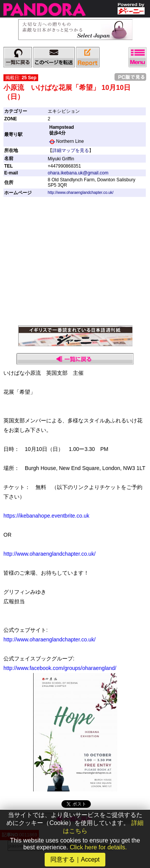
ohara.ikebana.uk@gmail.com (78, 173)
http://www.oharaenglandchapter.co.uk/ (81, 193)
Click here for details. (98, 847)
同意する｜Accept (75, 859)
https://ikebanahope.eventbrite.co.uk (46, 516)
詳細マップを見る (71, 150)
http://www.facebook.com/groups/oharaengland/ (60, 668)
